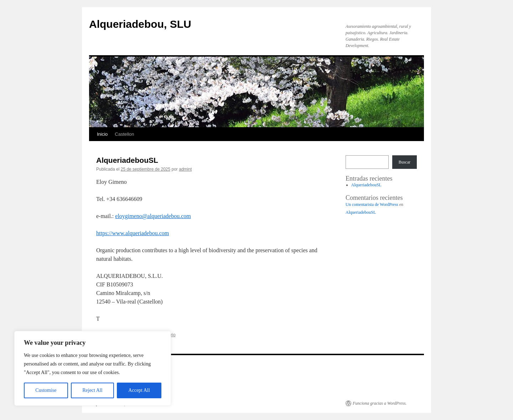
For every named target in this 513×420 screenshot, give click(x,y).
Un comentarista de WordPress (372, 204)
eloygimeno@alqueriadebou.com (153, 216)
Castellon (124, 134)
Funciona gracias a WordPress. (380, 403)
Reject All (92, 390)
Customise (46, 390)
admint (185, 169)
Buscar (405, 162)
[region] (93, 368)
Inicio (102, 134)
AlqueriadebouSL (127, 160)
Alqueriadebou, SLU (140, 24)
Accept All (139, 390)
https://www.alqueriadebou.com (133, 233)
